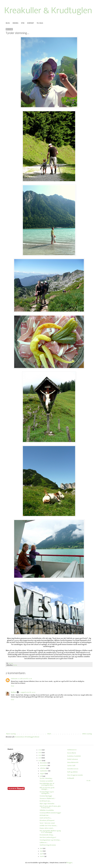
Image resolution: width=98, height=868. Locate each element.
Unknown (14, 679)
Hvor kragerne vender (75, 775)
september (44, 771)
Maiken (14, 692)
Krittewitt (71, 778)
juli (41, 776)
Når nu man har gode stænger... (47, 789)
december (44, 763)
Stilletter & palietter (47, 810)
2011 (40, 758)
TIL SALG (40, 23)
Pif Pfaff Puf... (45, 815)
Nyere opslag (11, 734)
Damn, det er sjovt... (47, 828)
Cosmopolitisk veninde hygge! (50, 813)
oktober (43, 768)
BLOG (8, 23)
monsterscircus (73, 769)
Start (49, 734)
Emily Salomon (73, 759)
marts (42, 856)
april (42, 854)
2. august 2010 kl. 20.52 (27, 692)
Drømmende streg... (47, 835)
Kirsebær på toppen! (47, 821)
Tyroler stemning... (46, 778)
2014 (40, 750)
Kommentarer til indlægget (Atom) (27, 737)
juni (41, 848)
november (44, 766)
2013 (40, 753)
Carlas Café (71, 766)
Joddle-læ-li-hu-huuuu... (49, 826)
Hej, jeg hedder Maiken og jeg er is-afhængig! (50, 832)
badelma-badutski (74, 756)
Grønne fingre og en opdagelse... (47, 793)
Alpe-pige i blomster (47, 804)
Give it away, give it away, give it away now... (50, 807)
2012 (40, 755)
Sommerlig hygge (46, 796)
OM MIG (15, 23)
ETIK (23, 23)
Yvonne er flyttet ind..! (47, 799)
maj (41, 851)
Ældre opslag (87, 734)
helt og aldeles (73, 772)
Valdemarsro (72, 750)
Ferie (15, 665)
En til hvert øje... (45, 801)
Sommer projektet (46, 781)
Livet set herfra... (46, 818)
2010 (40, 761)
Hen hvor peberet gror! (48, 837)
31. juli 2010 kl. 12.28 (25, 679)
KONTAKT (31, 23)
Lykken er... (44, 843)
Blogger (69, 863)
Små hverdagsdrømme (48, 845)
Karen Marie (72, 753)
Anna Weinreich (73, 763)
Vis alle (88, 781)
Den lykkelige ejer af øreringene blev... (47, 784)
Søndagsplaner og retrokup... (50, 840)
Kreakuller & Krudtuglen (48, 11)
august (43, 774)
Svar (13, 686)
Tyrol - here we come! (47, 823)
